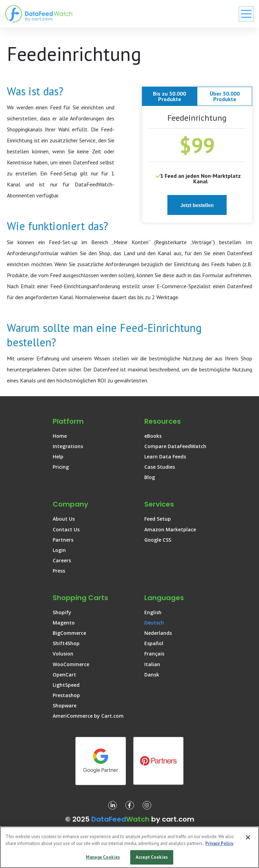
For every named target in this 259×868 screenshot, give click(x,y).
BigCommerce (69, 633)
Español (154, 643)
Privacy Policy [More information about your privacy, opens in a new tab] (219, 843)
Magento (64, 623)
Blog (150, 477)
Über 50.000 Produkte (225, 96)
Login (59, 550)
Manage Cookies (103, 857)
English (153, 612)
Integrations (68, 446)
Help (58, 457)
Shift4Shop (66, 643)
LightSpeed (66, 685)
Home (60, 436)
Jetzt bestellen (197, 205)
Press (59, 571)
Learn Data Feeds (165, 457)
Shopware (65, 706)
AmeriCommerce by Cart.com (88, 716)
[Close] (248, 837)
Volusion (63, 654)
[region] (129, 847)
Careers (62, 560)
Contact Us (66, 529)
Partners (63, 540)
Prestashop (66, 695)
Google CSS (158, 540)
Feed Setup (158, 519)
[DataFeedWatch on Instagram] (147, 805)
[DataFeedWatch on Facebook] (130, 805)
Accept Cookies (152, 857)
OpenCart (64, 675)
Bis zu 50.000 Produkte (169, 96)
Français (154, 654)
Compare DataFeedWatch (175, 446)
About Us (64, 519)
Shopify (62, 612)
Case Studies (160, 467)
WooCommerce (71, 664)
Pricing (61, 467)
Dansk (152, 675)
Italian (152, 664)
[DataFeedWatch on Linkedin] (112, 805)
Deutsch (154, 623)
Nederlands (158, 633)
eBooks (153, 436)
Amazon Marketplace (170, 529)
